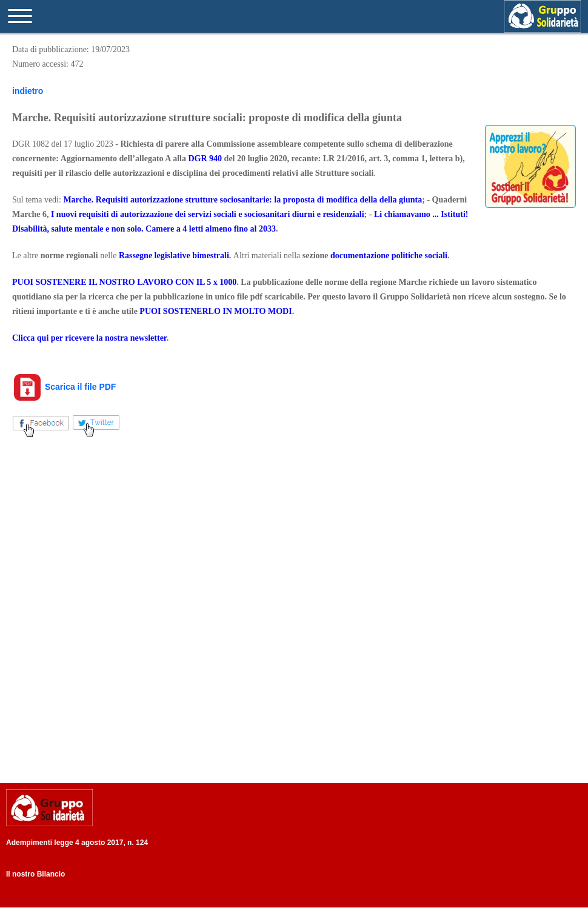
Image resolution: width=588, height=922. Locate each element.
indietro (28, 91)
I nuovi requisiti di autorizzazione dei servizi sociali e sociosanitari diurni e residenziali (208, 214)
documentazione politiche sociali (389, 256)
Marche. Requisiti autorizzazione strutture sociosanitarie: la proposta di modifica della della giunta (242, 200)
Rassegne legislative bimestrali (174, 256)
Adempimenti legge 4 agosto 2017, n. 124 (77, 843)
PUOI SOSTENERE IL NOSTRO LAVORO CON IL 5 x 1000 (124, 282)
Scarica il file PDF (64, 387)
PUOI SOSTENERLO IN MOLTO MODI (215, 311)
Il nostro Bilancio (35, 874)
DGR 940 (205, 159)
